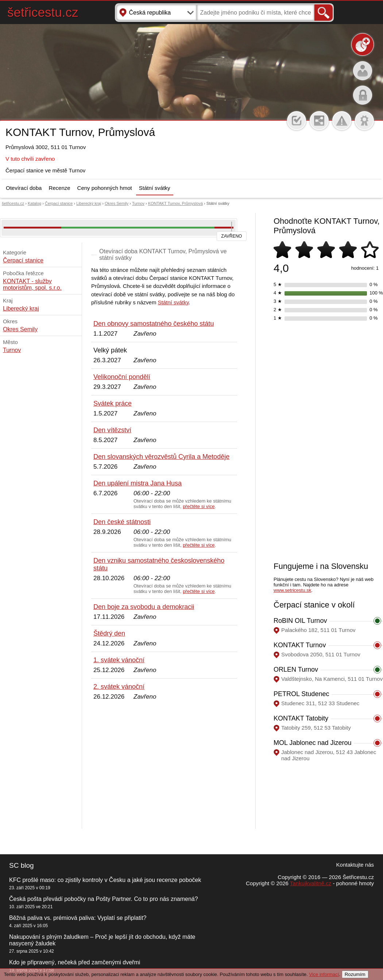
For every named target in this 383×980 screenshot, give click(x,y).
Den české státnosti (122, 522)
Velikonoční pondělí (122, 377)
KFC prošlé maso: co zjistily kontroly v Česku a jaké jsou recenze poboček (105, 880)
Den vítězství (112, 430)
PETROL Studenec (301, 694)
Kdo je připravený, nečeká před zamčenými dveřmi (75, 962)
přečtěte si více (199, 506)
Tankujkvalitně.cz (311, 883)
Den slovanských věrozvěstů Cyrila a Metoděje (161, 457)
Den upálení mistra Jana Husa (138, 483)
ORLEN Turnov (296, 669)
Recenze (59, 188)
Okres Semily (117, 203)
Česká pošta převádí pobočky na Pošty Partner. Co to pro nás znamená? (104, 899)
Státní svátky (155, 188)
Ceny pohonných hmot (105, 188)
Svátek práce (113, 403)
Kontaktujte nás (355, 865)
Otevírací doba (24, 188)
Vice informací (324, 974)
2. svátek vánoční (119, 687)
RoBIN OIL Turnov (300, 621)
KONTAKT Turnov (300, 645)
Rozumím (355, 974)
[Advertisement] (164, 765)
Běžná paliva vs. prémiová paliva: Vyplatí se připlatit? (78, 918)
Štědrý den (109, 633)
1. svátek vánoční (119, 660)
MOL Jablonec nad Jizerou (312, 743)
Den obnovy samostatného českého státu (154, 324)
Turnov (138, 203)
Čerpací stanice (59, 203)
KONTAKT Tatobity (301, 718)
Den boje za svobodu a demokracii (144, 607)
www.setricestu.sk (292, 590)
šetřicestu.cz (43, 12)
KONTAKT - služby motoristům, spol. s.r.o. (32, 284)
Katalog (34, 203)
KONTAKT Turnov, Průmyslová (175, 203)
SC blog (22, 865)
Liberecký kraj (89, 203)
